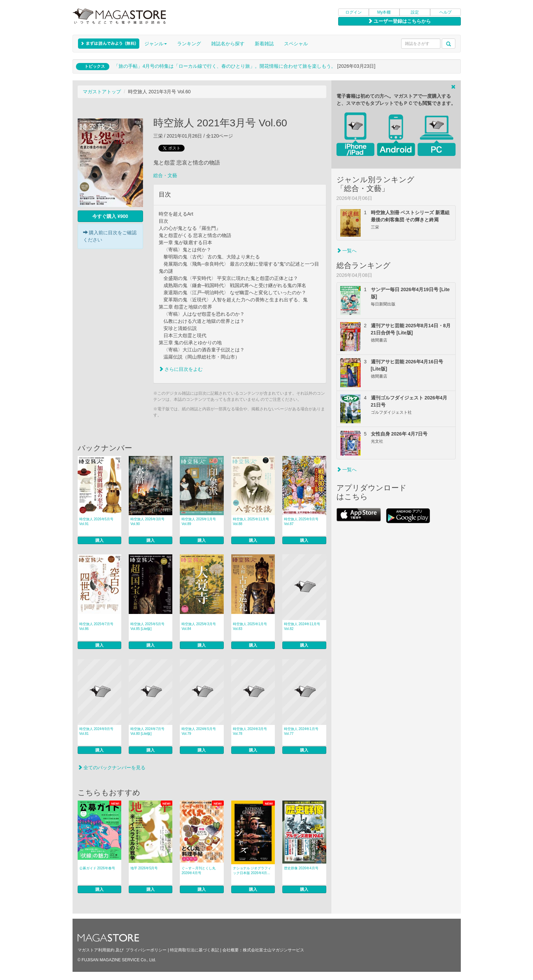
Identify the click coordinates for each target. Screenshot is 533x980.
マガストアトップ (102, 92)
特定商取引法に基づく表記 (194, 950)
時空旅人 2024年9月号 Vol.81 (97, 731)
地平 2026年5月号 (144, 868)
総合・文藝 (165, 175)
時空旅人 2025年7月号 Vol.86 (97, 626)
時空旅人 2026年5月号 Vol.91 (97, 521)
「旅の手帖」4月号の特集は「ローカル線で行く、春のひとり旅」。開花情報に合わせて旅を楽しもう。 (225, 66)
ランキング (189, 44)
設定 (415, 12)
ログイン (354, 12)
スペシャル (296, 44)
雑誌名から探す (228, 44)
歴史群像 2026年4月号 (301, 868)
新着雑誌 (264, 44)
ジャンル (156, 44)
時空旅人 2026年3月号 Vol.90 (148, 521)
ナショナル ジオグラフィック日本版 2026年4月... (252, 871)
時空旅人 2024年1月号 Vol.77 (301, 731)
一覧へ (347, 251)
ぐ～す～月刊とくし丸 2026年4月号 (199, 871)
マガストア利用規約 (96, 950)
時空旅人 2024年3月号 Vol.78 (250, 731)
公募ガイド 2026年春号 (97, 868)
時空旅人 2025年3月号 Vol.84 (199, 626)
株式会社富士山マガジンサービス (273, 950)
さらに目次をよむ (181, 369)
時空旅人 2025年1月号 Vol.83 (250, 626)
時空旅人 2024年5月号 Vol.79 (199, 731)
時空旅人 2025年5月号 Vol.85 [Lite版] (148, 626)
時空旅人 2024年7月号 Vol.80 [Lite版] (148, 731)
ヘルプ (445, 12)
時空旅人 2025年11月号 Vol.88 (251, 521)
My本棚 (384, 12)
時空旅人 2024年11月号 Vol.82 (302, 626)
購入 (99, 540)
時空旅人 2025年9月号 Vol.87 (301, 521)
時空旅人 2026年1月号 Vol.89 (199, 521)
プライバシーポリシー (146, 950)
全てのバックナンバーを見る (112, 768)
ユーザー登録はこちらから (399, 21)
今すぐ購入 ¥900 (110, 216)
